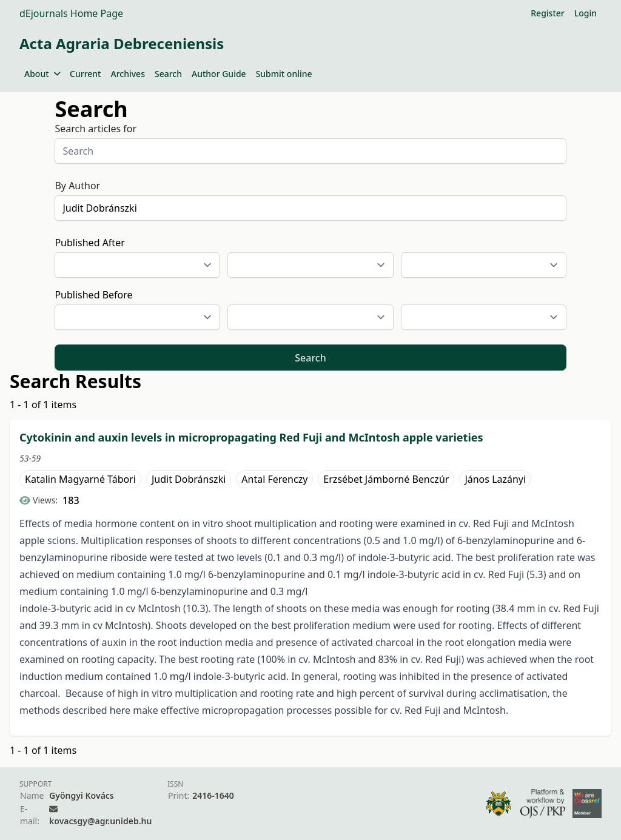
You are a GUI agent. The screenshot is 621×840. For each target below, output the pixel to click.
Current (85, 74)
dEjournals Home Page (71, 13)
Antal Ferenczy (274, 479)
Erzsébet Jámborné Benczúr (386, 479)
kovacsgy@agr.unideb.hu (100, 821)
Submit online (284, 74)
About (42, 74)
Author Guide (219, 74)
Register (547, 13)
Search (168, 74)
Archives (127, 74)
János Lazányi (495, 479)
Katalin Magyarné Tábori (80, 479)
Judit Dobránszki (189, 479)
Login (586, 13)
